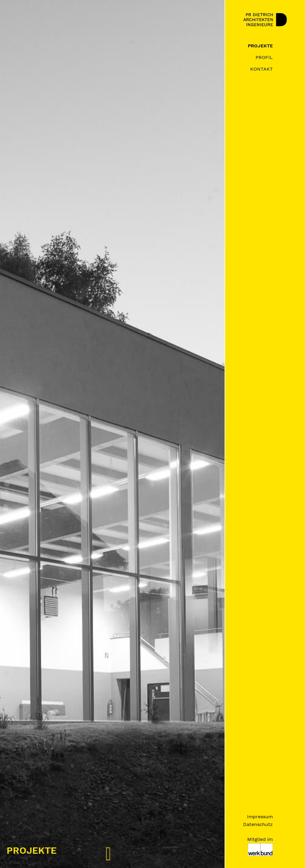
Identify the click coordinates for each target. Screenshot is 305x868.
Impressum (260, 817)
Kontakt (262, 69)
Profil (264, 57)
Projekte (260, 46)
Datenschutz (258, 824)
